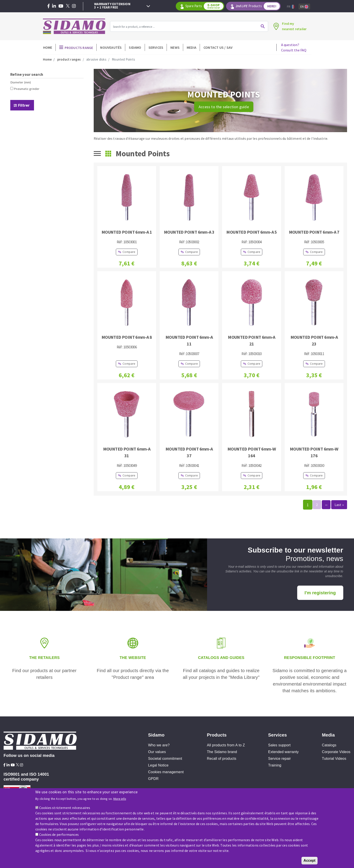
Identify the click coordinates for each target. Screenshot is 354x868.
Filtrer (24, 105)
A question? (294, 47)
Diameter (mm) (21, 82)
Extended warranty (283, 752)
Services (156, 47)
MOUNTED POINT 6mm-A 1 (127, 232)
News (175, 47)
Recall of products (222, 759)
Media (192, 47)
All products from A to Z (226, 745)
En (304, 7)
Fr (291, 7)
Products (258, 6)
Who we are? (159, 745)
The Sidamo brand (222, 752)
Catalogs (329, 745)
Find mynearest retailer (294, 26)
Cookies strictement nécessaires (65, 809)
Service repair (280, 759)
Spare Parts (205, 6)
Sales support (279, 745)
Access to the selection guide (224, 107)
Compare (129, 252)
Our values (157, 752)
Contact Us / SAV (218, 47)
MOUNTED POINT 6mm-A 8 (127, 337)
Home (48, 47)
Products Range (79, 48)
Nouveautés (111, 47)
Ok (262, 26)
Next (148, 6)
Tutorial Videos (334, 759)
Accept (309, 862)
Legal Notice (158, 765)
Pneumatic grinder (27, 89)
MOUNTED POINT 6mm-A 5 (251, 232)
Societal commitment (165, 759)
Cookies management (166, 772)
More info (120, 800)
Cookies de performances (59, 836)
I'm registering (320, 593)
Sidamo (135, 47)
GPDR (153, 779)
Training (275, 765)
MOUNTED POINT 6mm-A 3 (189, 232)
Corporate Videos (336, 752)
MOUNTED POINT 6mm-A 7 (314, 232)
